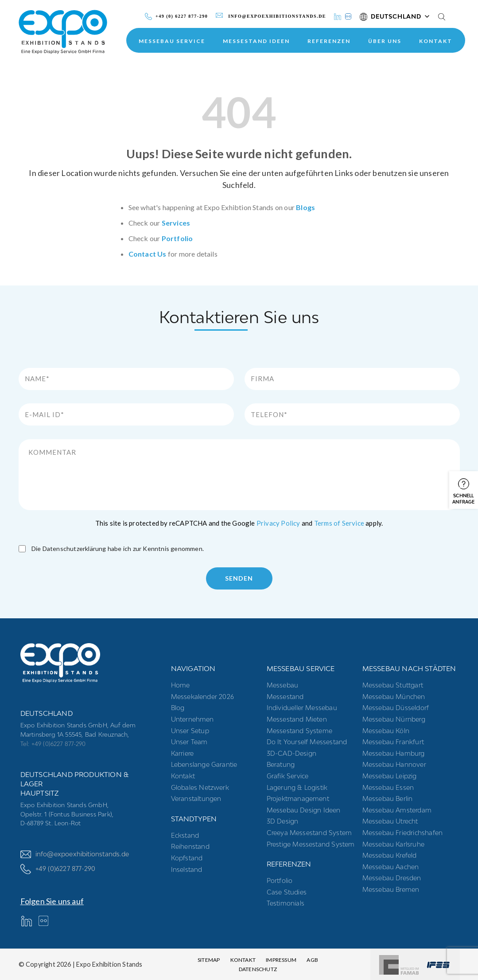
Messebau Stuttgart (393, 685)
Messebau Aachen (391, 867)
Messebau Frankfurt (393, 742)
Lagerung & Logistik (297, 787)
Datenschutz (258, 969)
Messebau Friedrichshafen (403, 833)
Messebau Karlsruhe (394, 844)
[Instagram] (348, 17)
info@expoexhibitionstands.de (75, 854)
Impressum (281, 960)
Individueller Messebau (302, 708)
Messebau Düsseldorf (396, 708)
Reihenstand (190, 846)
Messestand (285, 697)
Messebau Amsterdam (397, 810)
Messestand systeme (300, 731)
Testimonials (286, 903)
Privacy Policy (278, 523)
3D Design (283, 821)
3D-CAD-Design (292, 753)
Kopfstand (187, 858)
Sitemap (209, 960)
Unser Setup (190, 731)
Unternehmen (192, 719)
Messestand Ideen (256, 41)
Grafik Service (288, 776)
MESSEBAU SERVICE (172, 41)
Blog (178, 708)
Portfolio (177, 238)
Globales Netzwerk (200, 787)
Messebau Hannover (394, 764)
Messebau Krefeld (390, 855)
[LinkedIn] (338, 17)
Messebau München (394, 697)
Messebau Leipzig (390, 776)
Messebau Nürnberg (394, 719)
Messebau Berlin (388, 798)
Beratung (281, 764)
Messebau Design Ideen (304, 810)
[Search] (442, 16)
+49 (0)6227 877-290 (58, 869)
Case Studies (287, 892)
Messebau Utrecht (390, 821)
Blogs (305, 207)
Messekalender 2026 (203, 697)
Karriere (183, 753)
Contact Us (148, 254)
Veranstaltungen (196, 798)
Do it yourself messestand (307, 742)
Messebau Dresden (392, 878)
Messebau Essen (388, 787)
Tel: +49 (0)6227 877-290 (53, 744)
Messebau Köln (386, 731)
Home (181, 685)
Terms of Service (339, 523)
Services (176, 223)
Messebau (283, 685)
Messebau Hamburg (394, 753)
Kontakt (436, 41)
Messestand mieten (297, 719)
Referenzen (329, 41)
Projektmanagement (298, 798)
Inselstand (187, 869)
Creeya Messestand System (309, 833)
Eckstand (185, 835)
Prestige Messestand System (311, 844)
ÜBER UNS (385, 41)
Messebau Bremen (391, 889)
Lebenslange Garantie (204, 764)
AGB (312, 960)
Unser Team (189, 742)
